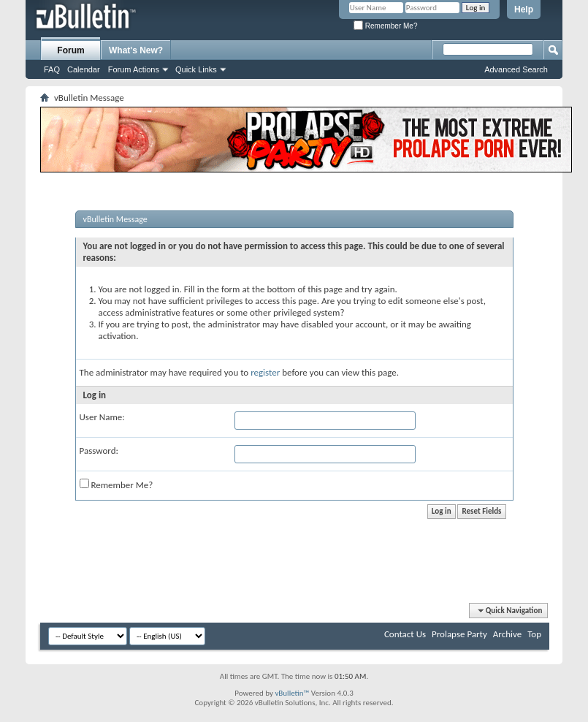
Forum (70, 50)
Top (534, 634)
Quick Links (196, 69)
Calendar (84, 69)
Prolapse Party (459, 634)
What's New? (136, 50)
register (265, 372)
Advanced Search (516, 69)
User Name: (102, 417)
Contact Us (405, 634)
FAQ (52, 69)
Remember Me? (385, 26)
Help (524, 9)
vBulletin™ (292, 693)
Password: (99, 451)
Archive (507, 634)
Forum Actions (134, 69)
